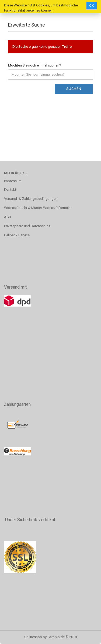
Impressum (13, 181)
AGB (8, 217)
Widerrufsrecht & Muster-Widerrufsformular (38, 208)
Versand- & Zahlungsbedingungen (31, 199)
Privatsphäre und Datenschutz (27, 226)
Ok (92, 6)
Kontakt (10, 189)
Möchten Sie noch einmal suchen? (35, 65)
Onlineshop (33, 637)
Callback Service (17, 235)
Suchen (74, 89)
